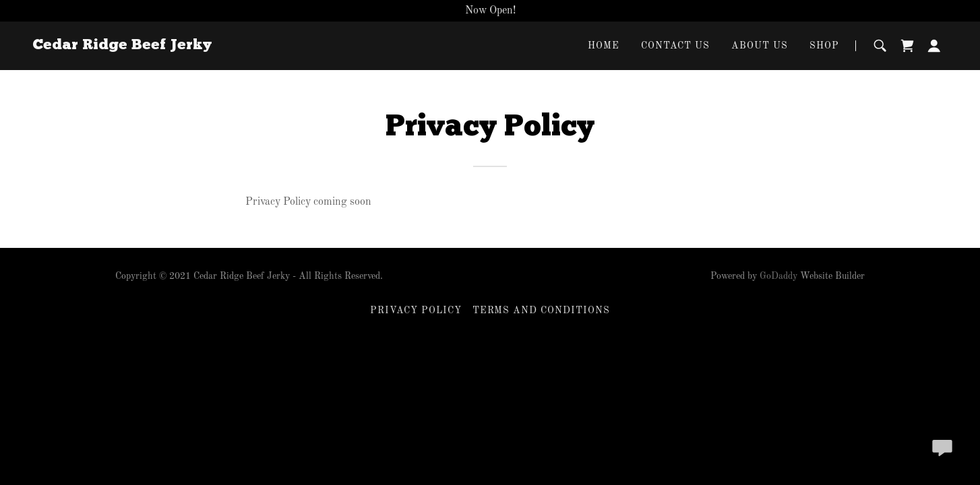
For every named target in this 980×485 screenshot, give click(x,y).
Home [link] (604, 46)
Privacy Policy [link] (416, 311)
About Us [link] (760, 46)
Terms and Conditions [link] (542, 311)
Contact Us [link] (675, 46)
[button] (934, 46)
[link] (122, 46)
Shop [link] (824, 46)
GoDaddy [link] (778, 276)
